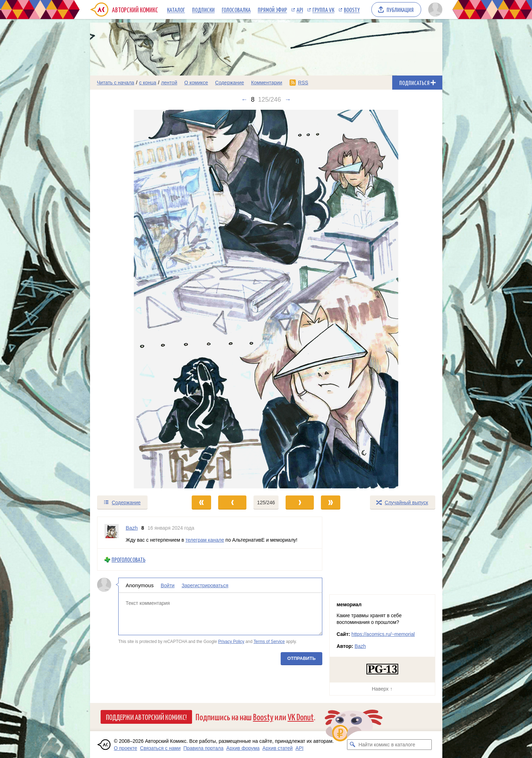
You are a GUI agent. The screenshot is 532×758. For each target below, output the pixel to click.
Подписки (203, 10)
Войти (168, 585)
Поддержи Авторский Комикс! (146, 717)
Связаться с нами (160, 748)
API (300, 10)
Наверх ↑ (382, 689)
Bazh (360, 646)
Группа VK (323, 10)
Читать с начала (116, 83)
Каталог (176, 10)
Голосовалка (236, 10)
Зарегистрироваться (205, 585)
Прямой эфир (272, 10)
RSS (303, 83)
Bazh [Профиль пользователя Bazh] (132, 528)
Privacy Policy (231, 642)
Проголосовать (128, 560)
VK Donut (301, 717)
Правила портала (203, 748)
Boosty (352, 10)
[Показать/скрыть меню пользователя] (434, 10)
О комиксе (196, 83)
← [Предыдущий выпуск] (244, 100)
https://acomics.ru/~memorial (383, 634)
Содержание (229, 83)
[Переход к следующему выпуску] (266, 299)
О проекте (126, 748)
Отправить (301, 658)
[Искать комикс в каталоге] (352, 745)
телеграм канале (205, 540)
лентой (169, 83)
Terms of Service (269, 642)
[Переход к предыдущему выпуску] (134, 299)
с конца (148, 83)
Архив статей (277, 748)
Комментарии (267, 83)
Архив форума (243, 748)
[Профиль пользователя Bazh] (112, 533)
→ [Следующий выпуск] (288, 100)
